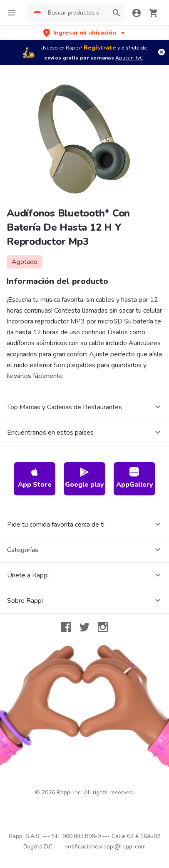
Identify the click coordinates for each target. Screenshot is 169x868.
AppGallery (135, 478)
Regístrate (100, 48)
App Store (35, 478)
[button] (85, 33)
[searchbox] (76, 13)
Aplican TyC (129, 58)
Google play (84, 478)
